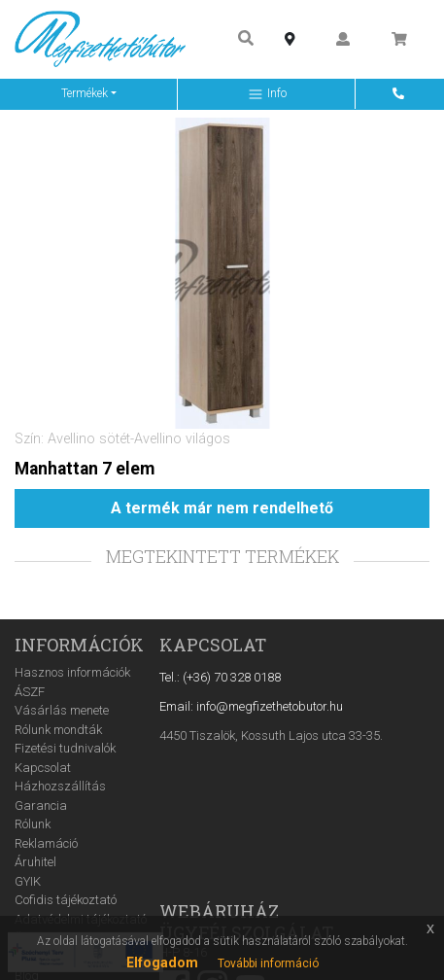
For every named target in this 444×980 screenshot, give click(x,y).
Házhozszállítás (60, 786)
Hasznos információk (72, 672)
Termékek (85, 93)
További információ (268, 963)
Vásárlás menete (62, 710)
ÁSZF (30, 692)
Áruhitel (35, 862)
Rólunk (33, 824)
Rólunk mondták (58, 730)
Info (267, 94)
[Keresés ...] (246, 39)
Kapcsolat (43, 768)
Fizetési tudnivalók (65, 748)
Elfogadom (162, 962)
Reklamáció (46, 843)
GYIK (28, 881)
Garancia (41, 805)
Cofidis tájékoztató (66, 900)
